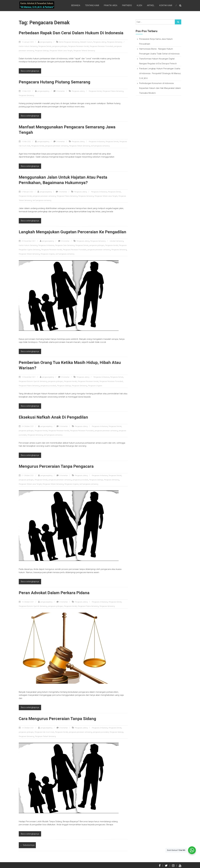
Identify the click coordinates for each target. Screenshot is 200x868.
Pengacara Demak (45, 46)
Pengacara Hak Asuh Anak (44, 732)
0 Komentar (60, 91)
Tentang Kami (92, 5)
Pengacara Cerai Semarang (65, 245)
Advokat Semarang (117, 241)
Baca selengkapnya (30, 71)
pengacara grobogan (60, 46)
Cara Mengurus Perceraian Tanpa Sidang (57, 719)
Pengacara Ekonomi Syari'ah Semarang (33, 381)
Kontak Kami (166, 5)
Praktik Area (111, 5)
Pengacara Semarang (115, 42)
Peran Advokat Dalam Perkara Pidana (54, 593)
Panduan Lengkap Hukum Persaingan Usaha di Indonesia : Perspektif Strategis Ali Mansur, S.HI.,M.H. (160, 73)
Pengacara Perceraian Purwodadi (101, 46)
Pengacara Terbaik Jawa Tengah (61, 51)
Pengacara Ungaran (48, 254)
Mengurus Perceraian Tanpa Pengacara (56, 466)
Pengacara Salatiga (42, 51)
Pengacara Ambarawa (97, 142)
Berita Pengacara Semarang (69, 42)
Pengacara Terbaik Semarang (80, 146)
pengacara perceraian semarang (57, 146)
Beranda (76, 5)
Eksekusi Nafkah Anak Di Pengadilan (53, 417)
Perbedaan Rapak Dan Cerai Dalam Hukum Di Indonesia (71, 33)
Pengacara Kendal (38, 146)
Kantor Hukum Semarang (28, 46)
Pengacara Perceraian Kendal (78, 46)
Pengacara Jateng (100, 42)
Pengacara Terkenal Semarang (84, 51)
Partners (127, 5)
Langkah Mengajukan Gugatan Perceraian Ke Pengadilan (72, 232)
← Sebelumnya (27, 845)
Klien (139, 5)
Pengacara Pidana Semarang (113, 91)
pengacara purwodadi (48, 386)
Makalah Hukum (86, 42)
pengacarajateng (46, 42)
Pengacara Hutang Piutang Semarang (55, 82)
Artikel (151, 5)
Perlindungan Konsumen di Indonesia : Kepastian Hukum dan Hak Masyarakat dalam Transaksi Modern (160, 88)
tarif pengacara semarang (100, 146)
